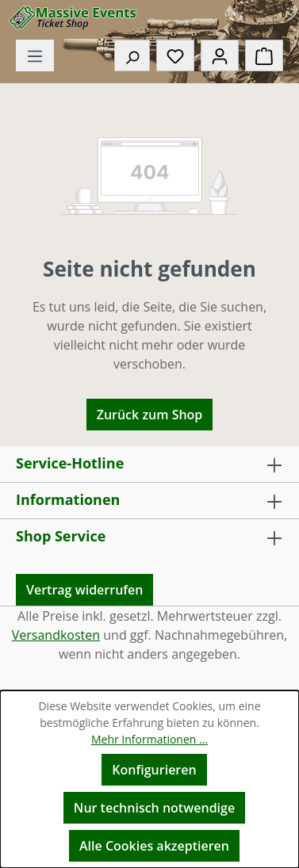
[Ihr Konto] (220, 55)
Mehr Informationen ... (149, 739)
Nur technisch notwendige (154, 808)
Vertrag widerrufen (84, 590)
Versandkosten (56, 635)
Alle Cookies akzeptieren (154, 846)
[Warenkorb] (264, 55)
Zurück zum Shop (150, 415)
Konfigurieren (154, 770)
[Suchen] (132, 55)
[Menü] (35, 55)
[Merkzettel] (175, 55)
